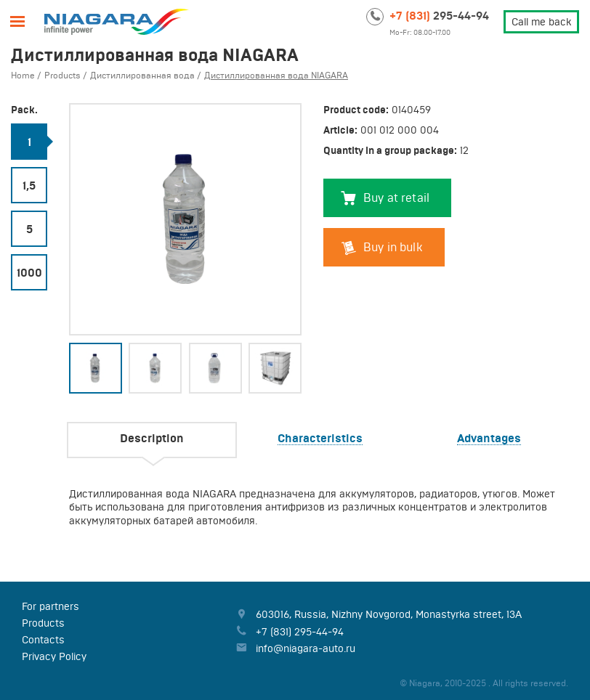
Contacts (43, 640)
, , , (389, 614)
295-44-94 (439, 15)
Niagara (117, 22)
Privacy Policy (54, 656)
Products (43, 623)
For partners (50, 606)
